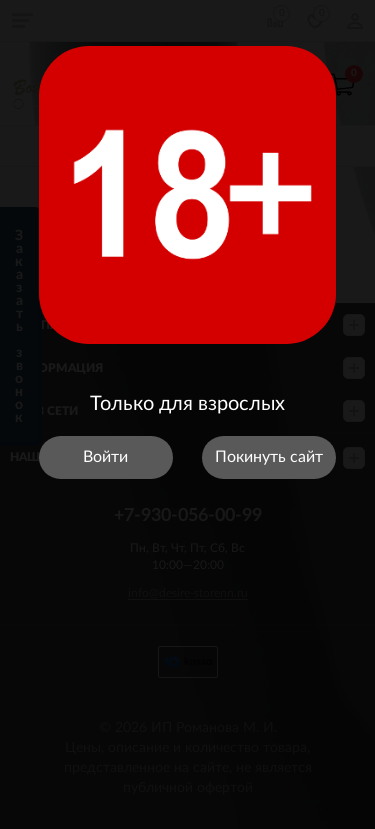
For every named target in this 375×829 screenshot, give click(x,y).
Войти (105, 457)
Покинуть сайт (269, 457)
